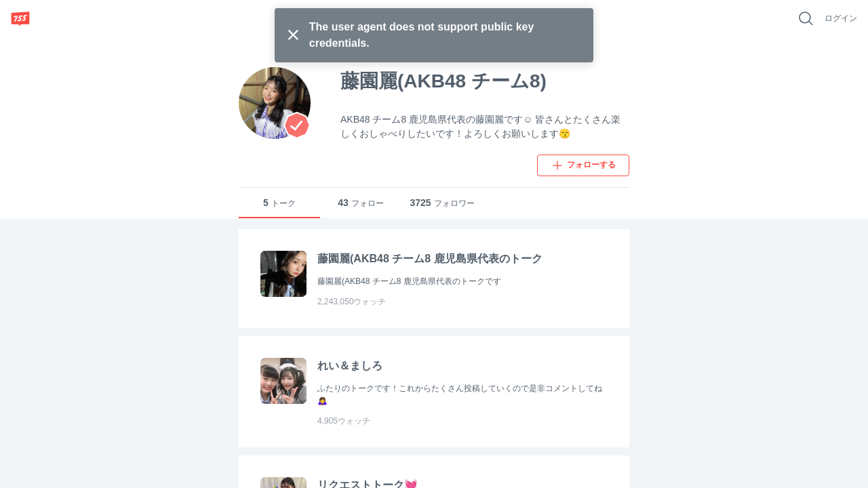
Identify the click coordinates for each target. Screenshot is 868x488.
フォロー (361, 203)
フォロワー (442, 203)
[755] (20, 18)
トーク (279, 203)
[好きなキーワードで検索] (806, 18)
